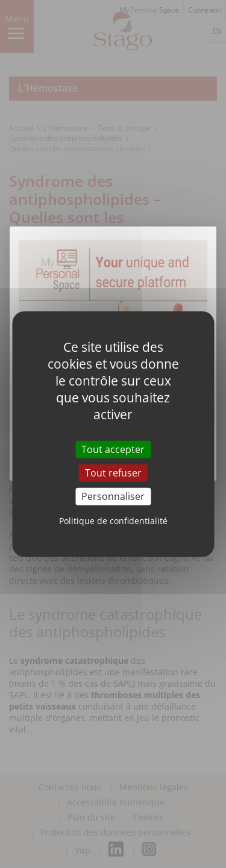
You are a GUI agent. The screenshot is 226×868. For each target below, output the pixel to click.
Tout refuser (113, 472)
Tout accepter (113, 449)
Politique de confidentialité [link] (113, 521)
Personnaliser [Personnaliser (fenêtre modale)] (113, 496)
